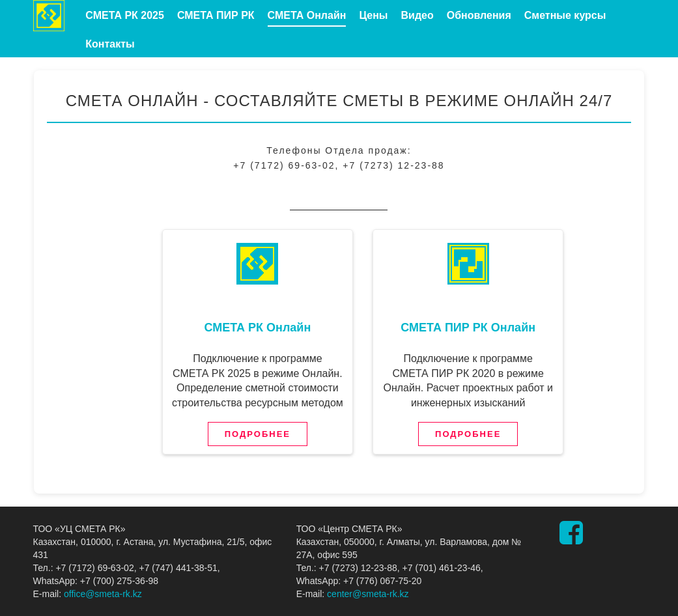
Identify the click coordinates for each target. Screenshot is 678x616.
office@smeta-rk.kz (103, 594)
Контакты (110, 44)
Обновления (479, 15)
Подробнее (258, 434)
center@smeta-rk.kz (368, 594)
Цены (373, 15)
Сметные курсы (565, 15)
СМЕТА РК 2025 (125, 15)
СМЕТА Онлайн (307, 15)
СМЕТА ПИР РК (216, 15)
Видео (417, 15)
